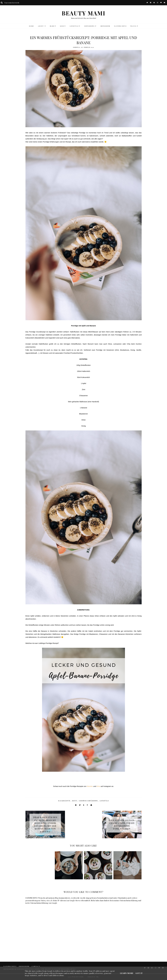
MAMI (52, 26)
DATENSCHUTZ (120, 26)
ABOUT (41, 26)
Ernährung (89, 26)
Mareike (90, 786)
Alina (98, 786)
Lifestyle (104, 801)
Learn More (127, 973)
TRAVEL (133, 26)
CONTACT (36, 966)
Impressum (105, 26)
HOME (31, 26)
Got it (139, 973)
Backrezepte (64, 801)
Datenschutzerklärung (129, 900)
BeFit (75, 801)
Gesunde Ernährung (88, 801)
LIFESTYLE (74, 26)
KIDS (62, 26)
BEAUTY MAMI (84, 13)
